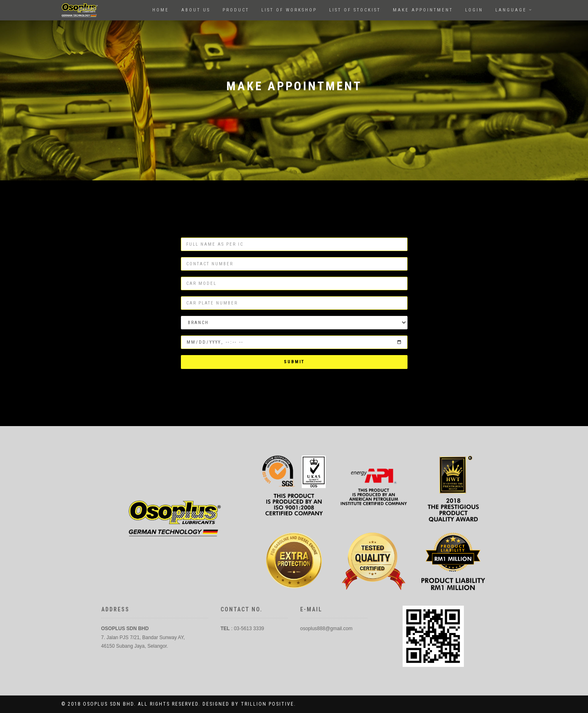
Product (236, 10)
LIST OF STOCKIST (355, 10)
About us (196, 10)
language (511, 10)
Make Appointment (423, 10)
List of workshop (289, 10)
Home (161, 10)
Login (474, 10)
